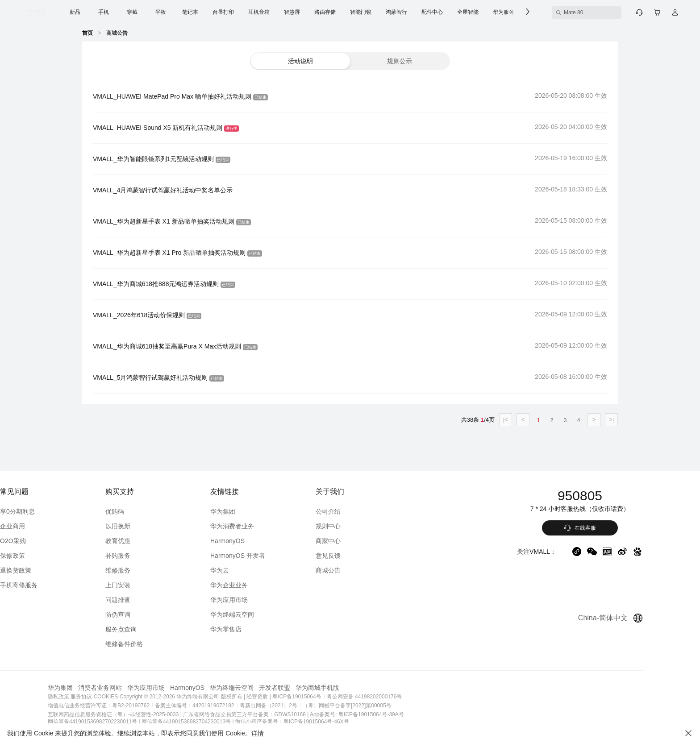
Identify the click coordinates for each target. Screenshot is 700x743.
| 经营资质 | (293, 697)
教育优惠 (150, 541)
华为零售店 (254, 629)
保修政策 (48, 556)
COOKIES (142, 697)
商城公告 (353, 570)
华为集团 (251, 511)
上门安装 (150, 585)
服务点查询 (153, 629)
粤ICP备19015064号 (332, 697)
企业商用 (48, 526)
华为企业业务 (258, 585)
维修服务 (150, 570)
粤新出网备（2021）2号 (304, 706)
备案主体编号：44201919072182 (230, 706)
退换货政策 (51, 570)
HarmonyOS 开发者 (266, 556)
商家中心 (353, 541)
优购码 (147, 511)
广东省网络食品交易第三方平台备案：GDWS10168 (280, 714)
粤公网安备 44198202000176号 (400, 697)
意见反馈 (353, 556)
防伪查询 (150, 614)
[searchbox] (569, 12)
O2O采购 (49, 541)
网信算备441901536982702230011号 (128, 722)
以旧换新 (150, 526)
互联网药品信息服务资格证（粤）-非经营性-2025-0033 (149, 714)
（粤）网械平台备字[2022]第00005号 (383, 706)
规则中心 (353, 526)
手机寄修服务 (54, 585)
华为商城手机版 (353, 688)
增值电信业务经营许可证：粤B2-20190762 (134, 706)
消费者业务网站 (136, 688)
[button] (300, 61)
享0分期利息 (53, 511)
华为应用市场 (258, 600)
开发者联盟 (310, 688)
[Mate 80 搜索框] (569, 12)
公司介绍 (353, 511)
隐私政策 (94, 697)
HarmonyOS (256, 541)
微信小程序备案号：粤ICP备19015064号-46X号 (328, 722)
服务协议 (117, 697)
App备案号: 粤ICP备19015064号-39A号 (393, 714)
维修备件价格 (156, 644)
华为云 (248, 570)
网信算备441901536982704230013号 (222, 722)
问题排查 (150, 600)
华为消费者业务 (261, 526)
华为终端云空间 (261, 614)
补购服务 (150, 556)
